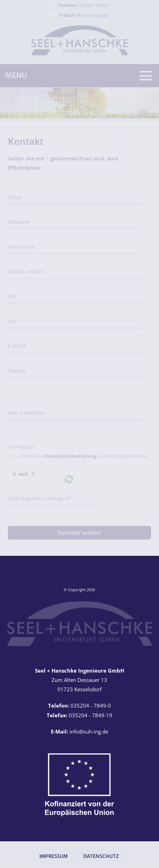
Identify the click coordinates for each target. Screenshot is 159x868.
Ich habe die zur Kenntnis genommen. (84, 456)
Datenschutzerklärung (70, 456)
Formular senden (79, 533)
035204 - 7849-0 (84, 5)
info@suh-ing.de (84, 15)
